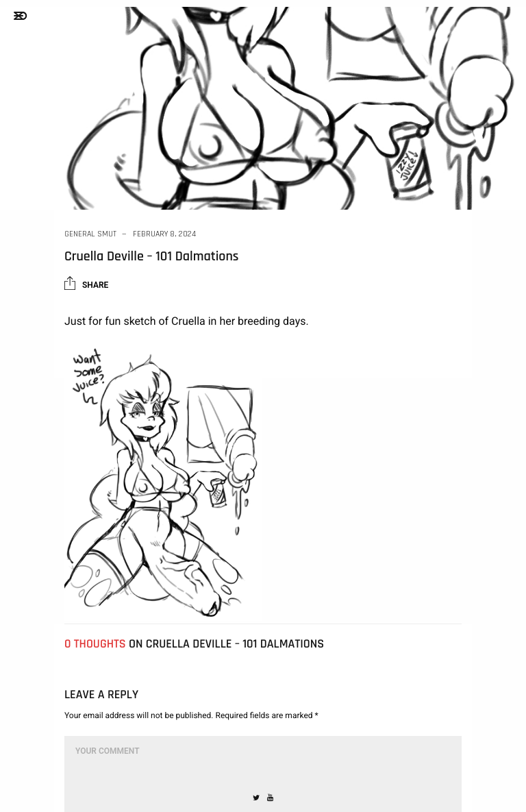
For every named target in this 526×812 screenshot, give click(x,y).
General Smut (90, 234)
